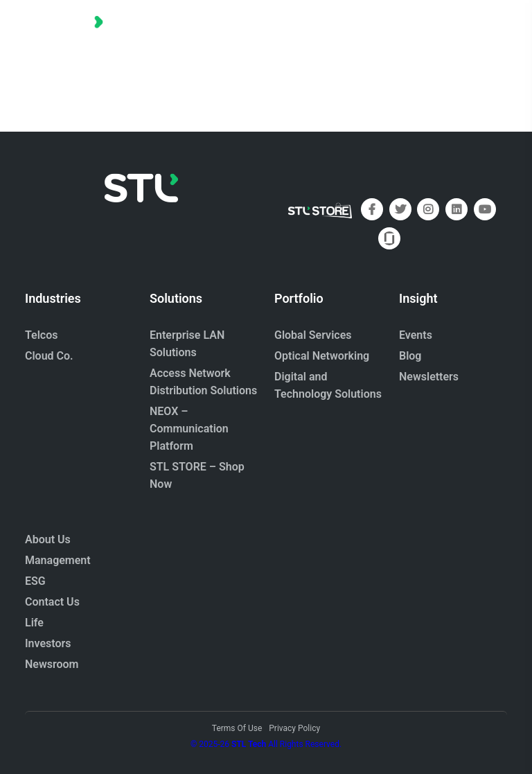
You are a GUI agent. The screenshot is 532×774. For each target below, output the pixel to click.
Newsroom (52, 664)
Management (58, 560)
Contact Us (52, 602)
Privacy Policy (294, 728)
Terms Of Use (237, 728)
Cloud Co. (49, 356)
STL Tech (249, 744)
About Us (48, 539)
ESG (35, 581)
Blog (410, 356)
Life (34, 623)
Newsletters (429, 377)
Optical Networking (322, 356)
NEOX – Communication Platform (189, 429)
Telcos (42, 335)
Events (416, 335)
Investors (48, 643)
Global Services (313, 335)
